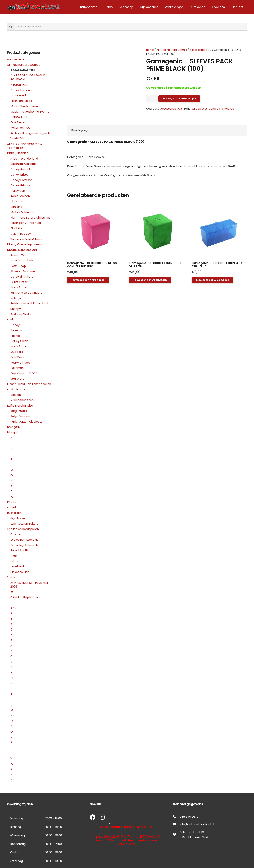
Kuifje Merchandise (20, 406)
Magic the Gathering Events (30, 112)
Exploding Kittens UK (24, 545)
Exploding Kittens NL (24, 540)
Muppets (17, 352)
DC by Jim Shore (22, 277)
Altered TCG (19, 85)
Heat (14, 556)
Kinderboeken (17, 389)
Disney (15, 325)
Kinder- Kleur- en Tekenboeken (29, 384)
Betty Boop (18, 266)
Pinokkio (16, 228)
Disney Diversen (21, 180)
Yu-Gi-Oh (17, 138)
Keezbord (17, 567)
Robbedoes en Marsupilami (29, 303)
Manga (12, 432)
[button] (88, 280)
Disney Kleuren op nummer (26, 244)
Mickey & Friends (22, 212)
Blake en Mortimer (23, 271)
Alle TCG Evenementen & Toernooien (25, 146)
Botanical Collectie (23, 164)
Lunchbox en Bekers (24, 524)
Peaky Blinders (20, 363)
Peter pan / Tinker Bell (26, 223)
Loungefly (14, 427)
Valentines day (21, 234)
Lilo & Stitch (18, 201)
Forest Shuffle (20, 550)
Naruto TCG (19, 117)
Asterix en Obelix (22, 261)
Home (150, 50)
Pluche (12, 502)
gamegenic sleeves (221, 109)
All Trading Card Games (172, 50)
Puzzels (12, 507)
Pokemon (17, 368)
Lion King (16, 207)
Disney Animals (21, 169)
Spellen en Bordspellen (23, 529)
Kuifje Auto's (19, 411)
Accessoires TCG (200, 50)
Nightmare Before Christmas (30, 218)
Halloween (18, 191)
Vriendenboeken (22, 400)
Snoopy (16, 309)
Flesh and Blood (21, 101)
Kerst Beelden (20, 196)
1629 (13, 608)
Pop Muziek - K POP (24, 373)
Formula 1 (17, 330)
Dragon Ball (18, 95)
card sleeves (199, 109)
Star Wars (17, 379)
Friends (15, 336)
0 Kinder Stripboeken (25, 597)
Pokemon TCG (20, 128)
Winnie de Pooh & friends (28, 239)
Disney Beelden (18, 153)
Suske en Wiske (21, 314)
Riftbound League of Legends (30, 133)
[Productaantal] (152, 98)
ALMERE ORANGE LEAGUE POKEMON (28, 77)
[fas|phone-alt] (176, 817)
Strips (11, 577)
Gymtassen (18, 518)
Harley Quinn (19, 341)
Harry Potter (19, 287)
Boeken (16, 395)
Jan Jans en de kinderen (27, 293)
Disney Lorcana (21, 90)
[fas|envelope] (176, 825)
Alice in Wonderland (24, 159)
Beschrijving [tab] (79, 130)
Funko (11, 320)
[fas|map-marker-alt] (176, 835)
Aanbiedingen (17, 59)
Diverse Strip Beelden (22, 250)
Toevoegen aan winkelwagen (179, 98)
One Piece (17, 122)
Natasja (16, 298)
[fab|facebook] (93, 818)
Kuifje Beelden (20, 416)
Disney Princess (21, 185)
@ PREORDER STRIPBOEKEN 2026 (29, 585)
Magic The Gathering (25, 106)
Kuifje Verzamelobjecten (27, 422)
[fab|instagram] (102, 818)
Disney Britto (19, 175)
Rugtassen (14, 513)
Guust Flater (19, 282)
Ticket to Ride (20, 572)
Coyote (16, 534)
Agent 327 (17, 255)
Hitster (15, 561)
